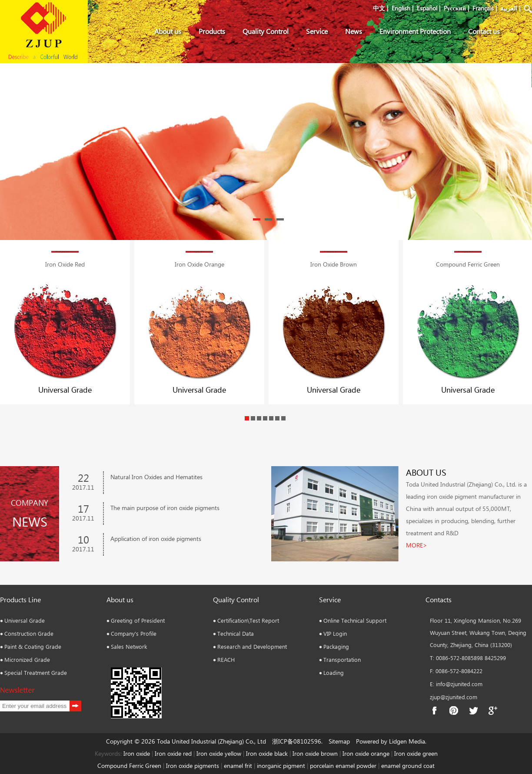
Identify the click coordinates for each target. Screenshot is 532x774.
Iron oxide (137, 753)
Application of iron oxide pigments (156, 539)
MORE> (417, 545)
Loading (334, 672)
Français (483, 8)
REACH (226, 659)
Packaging (336, 646)
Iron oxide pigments (193, 766)
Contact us (484, 31)
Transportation (342, 659)
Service (317, 31)
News (354, 31)
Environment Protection (415, 31)
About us (168, 31)
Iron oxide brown (315, 753)
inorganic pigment (281, 766)
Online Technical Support (355, 620)
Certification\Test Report (248, 620)
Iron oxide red (173, 753)
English (401, 8)
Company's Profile (134, 633)
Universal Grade (65, 390)
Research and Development (252, 646)
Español (427, 8)
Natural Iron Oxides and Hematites (156, 477)
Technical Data (236, 633)
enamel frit (238, 766)
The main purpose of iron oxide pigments (165, 508)
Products (212, 31)
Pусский (455, 8)
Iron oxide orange (366, 753)
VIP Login (335, 633)
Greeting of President (138, 620)
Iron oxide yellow (219, 753)
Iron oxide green (416, 753)
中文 (379, 8)
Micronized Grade (27, 659)
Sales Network (129, 646)
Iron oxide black (267, 753)
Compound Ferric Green (129, 766)
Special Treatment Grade (36, 672)
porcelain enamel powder (344, 766)
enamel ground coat (408, 766)
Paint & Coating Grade (33, 646)
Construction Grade (29, 633)
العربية (509, 8)
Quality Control (266, 31)
